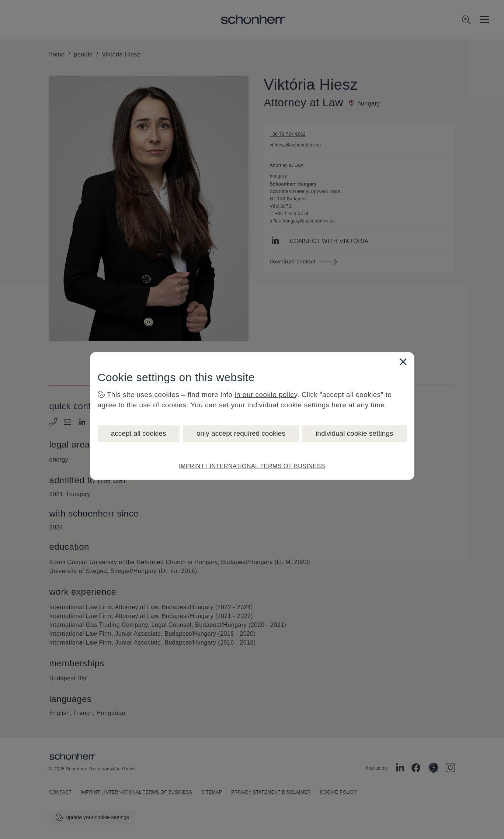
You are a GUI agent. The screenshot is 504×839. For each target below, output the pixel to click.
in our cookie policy (266, 395)
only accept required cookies (241, 433)
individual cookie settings (354, 433)
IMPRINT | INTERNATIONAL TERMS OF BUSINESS (252, 466)
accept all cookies (139, 433)
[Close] (403, 362)
